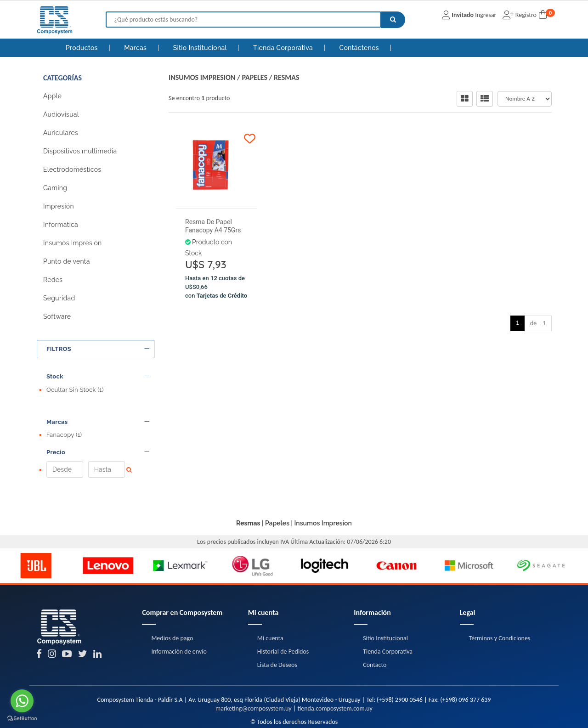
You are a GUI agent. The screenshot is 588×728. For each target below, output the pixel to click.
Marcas (136, 48)
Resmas (286, 77)
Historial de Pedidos (283, 619)
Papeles (255, 77)
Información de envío (179, 619)
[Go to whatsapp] (22, 701)
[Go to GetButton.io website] (22, 719)
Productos (82, 48)
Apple (52, 96)
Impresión (59, 206)
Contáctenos (360, 48)
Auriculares (61, 133)
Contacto (375, 632)
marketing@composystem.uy (254, 676)
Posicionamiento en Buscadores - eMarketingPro (348, 714)
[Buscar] (393, 20)
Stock (98, 377)
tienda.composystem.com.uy (335, 676)
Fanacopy (64, 419)
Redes (53, 280)
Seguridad (59, 298)
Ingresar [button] (486, 15)
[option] (36, 533)
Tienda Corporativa (284, 48)
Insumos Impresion (73, 243)
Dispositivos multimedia (80, 151)
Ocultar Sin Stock (75, 390)
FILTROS (98, 349)
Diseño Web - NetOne (200, 714)
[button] (408, 714)
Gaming (55, 188)
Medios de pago (172, 606)
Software (57, 316)
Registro (525, 15)
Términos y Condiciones (500, 606)
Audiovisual (61, 114)
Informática (61, 225)
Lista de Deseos (277, 632)
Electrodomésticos (72, 169)
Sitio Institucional (201, 48)
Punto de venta (67, 261)
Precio (98, 436)
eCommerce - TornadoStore (260, 714)
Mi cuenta (270, 606)
